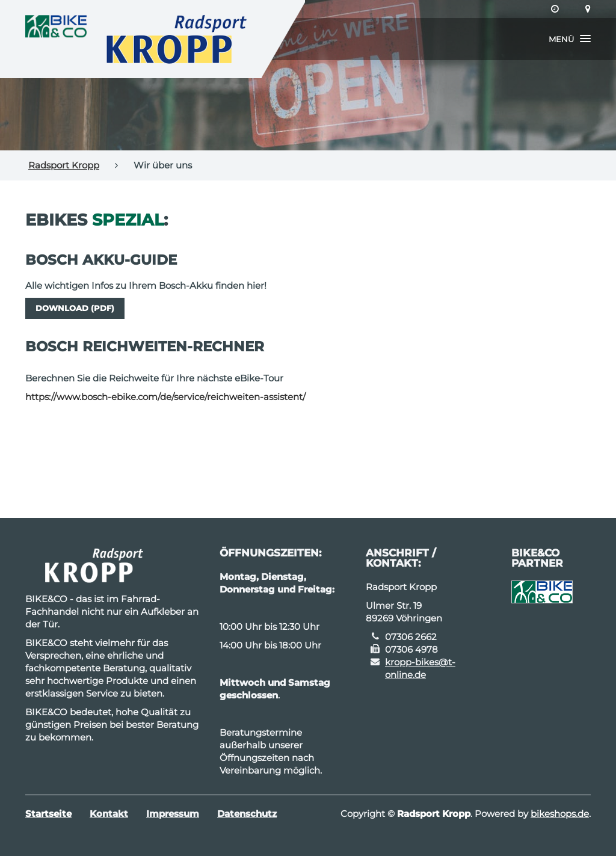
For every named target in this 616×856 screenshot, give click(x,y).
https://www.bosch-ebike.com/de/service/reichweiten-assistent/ (165, 397)
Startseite (48, 814)
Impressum (173, 814)
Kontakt (109, 814)
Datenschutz (247, 814)
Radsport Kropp (64, 165)
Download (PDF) (75, 308)
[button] (570, 39)
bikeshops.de (560, 814)
